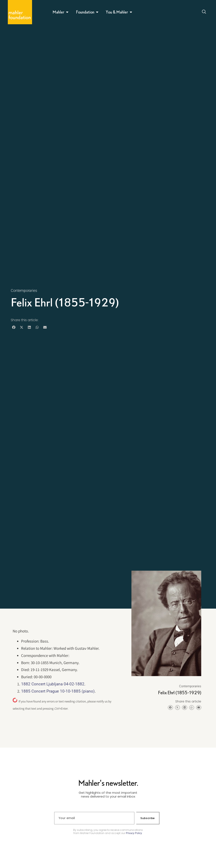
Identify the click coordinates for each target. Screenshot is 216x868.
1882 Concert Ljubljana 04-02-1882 (53, 684)
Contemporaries (24, 290)
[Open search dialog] (204, 12)
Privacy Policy (134, 833)
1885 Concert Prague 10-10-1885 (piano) (58, 691)
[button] (14, 327)
